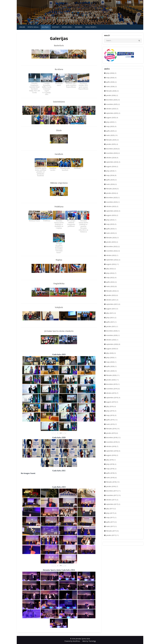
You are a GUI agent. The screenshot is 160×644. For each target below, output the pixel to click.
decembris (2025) (112, 100)
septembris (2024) (112, 162)
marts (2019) (110, 424)
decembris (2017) (112, 491)
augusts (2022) (111, 264)
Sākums (22, 27)
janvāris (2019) (111, 433)
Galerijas (45, 27)
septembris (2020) (112, 344)
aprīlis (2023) (110, 229)
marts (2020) (110, 371)
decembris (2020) (112, 331)
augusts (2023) (111, 215)
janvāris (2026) (111, 95)
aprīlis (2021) (110, 322)
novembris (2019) (112, 389)
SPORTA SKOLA (33, 27)
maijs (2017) (110, 517)
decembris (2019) (112, 384)
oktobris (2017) (111, 500)
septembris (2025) (112, 113)
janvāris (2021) (111, 326)
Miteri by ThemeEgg (89, 641)
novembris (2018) (112, 442)
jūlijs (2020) (110, 353)
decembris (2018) (112, 437)
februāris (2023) (111, 238)
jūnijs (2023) (110, 220)
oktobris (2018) (111, 446)
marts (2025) (110, 135)
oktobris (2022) (111, 255)
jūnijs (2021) (110, 318)
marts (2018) (110, 478)
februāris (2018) (111, 482)
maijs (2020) (110, 362)
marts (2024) (110, 184)
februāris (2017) (111, 531)
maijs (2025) (110, 126)
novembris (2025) (112, 104)
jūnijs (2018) (110, 464)
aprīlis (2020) (110, 366)
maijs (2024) (110, 175)
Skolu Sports (91, 27)
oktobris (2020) (111, 340)
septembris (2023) (112, 211)
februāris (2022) (111, 291)
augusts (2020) (111, 349)
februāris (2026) (111, 91)
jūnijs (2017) (110, 513)
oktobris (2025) (111, 109)
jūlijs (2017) (110, 509)
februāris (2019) (111, 429)
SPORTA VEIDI (67, 27)
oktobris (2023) (111, 206)
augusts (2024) (111, 166)
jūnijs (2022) (110, 273)
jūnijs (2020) (110, 357)
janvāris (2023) (111, 242)
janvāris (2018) (111, 486)
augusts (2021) (111, 309)
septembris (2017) (112, 504)
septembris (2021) (112, 304)
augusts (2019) (111, 402)
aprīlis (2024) (110, 180)
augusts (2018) (111, 455)
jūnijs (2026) (110, 73)
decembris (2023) (112, 198)
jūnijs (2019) (110, 411)
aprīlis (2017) (110, 522)
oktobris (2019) (111, 393)
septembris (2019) (112, 398)
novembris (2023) (112, 202)
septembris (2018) (112, 451)
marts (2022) (110, 286)
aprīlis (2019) (110, 420)
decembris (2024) (112, 149)
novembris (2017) (112, 495)
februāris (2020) (111, 375)
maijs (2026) (110, 78)
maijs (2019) (110, 415)
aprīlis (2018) (110, 473)
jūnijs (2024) (110, 171)
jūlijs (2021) (110, 313)
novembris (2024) (112, 153)
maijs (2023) (110, 224)
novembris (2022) (112, 251)
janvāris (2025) (111, 144)
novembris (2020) (112, 335)
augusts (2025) (111, 118)
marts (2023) (110, 233)
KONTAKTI (56, 27)
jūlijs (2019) (110, 406)
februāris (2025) (111, 140)
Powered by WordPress (72, 641)
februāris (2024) (111, 189)
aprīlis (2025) (110, 131)
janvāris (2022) (111, 295)
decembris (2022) (112, 246)
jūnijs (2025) (110, 122)
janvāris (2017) (111, 535)
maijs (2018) (110, 469)
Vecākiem (78, 27)
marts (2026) (110, 86)
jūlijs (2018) (110, 460)
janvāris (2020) (111, 380)
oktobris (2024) (111, 158)
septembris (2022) (112, 260)
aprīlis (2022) (110, 282)
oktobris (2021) (111, 300)
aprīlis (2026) (110, 82)
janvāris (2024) (111, 193)
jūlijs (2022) (110, 269)
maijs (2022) (110, 278)
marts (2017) (110, 526)
